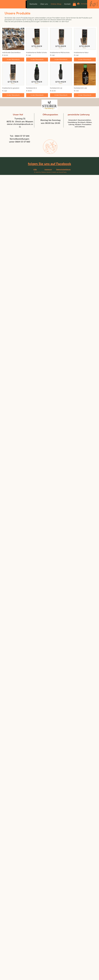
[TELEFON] (97, 4)
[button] (74, 4)
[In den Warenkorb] (13, 60)
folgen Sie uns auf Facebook (49, 164)
